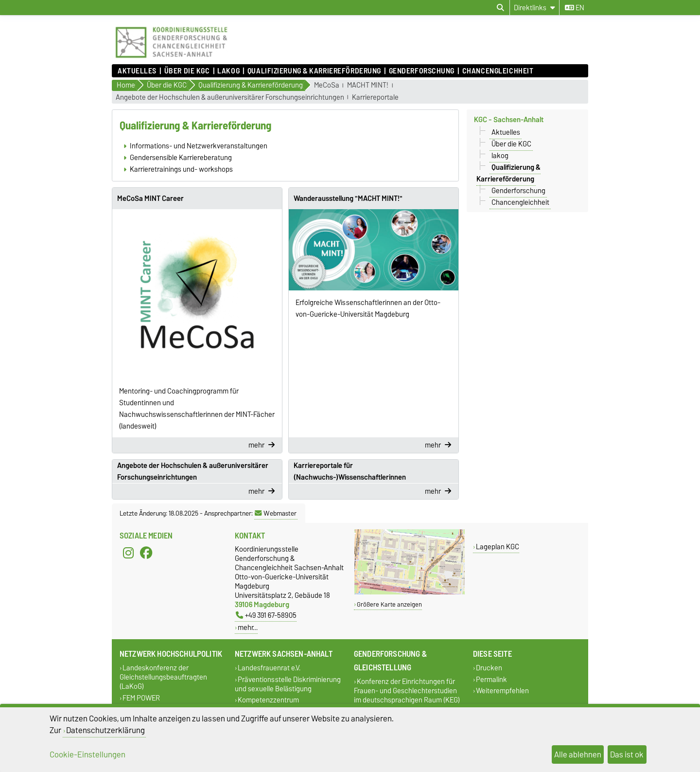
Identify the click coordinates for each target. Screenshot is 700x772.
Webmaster (276, 513)
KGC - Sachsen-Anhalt (509, 120)
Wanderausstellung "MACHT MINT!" (348, 198)
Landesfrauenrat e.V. (269, 668)
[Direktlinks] (534, 8)
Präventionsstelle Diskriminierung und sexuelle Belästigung (288, 684)
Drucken (489, 668)
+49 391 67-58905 (266, 615)
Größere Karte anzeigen (389, 604)
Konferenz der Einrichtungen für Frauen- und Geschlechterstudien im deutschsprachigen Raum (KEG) (407, 691)
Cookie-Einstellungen (87, 754)
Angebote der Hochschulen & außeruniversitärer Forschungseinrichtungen (230, 98)
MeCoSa (327, 85)
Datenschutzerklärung (105, 730)
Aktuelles (137, 71)
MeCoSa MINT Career (150, 198)
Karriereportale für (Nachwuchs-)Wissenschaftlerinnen (350, 471)
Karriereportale (375, 98)
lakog (228, 71)
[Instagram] (128, 553)
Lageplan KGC (498, 547)
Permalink (491, 679)
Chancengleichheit (498, 71)
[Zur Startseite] (171, 59)
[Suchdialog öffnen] (500, 8)
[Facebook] (146, 553)
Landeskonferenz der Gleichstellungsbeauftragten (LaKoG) (163, 677)
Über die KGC (187, 71)
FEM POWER (141, 698)
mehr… (248, 627)
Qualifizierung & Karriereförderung (314, 71)
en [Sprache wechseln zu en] (575, 8)
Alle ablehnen (578, 754)
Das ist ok (627, 754)
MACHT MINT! (368, 85)
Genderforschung (422, 71)
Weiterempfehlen (502, 691)
